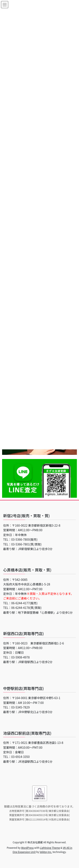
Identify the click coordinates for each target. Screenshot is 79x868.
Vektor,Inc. (46, 852)
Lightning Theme (50, 848)
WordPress (27, 848)
